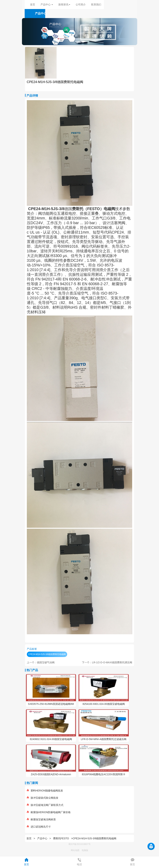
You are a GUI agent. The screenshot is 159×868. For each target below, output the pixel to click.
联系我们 (96, 5)
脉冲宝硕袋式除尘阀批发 (43, 798)
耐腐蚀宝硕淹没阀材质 (41, 819)
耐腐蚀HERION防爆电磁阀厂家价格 (49, 812)
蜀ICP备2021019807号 (79, 844)
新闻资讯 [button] (64, 5)
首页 (33, 5)
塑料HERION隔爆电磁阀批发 (45, 791)
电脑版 (85, 850)
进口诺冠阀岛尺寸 (39, 827)
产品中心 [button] (47, 5)
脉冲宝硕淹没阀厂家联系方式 (45, 805)
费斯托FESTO (61, 838)
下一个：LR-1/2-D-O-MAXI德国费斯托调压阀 (107, 662)
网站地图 (75, 850)
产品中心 (43, 838)
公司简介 (81, 5)
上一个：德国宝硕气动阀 (41, 662)
